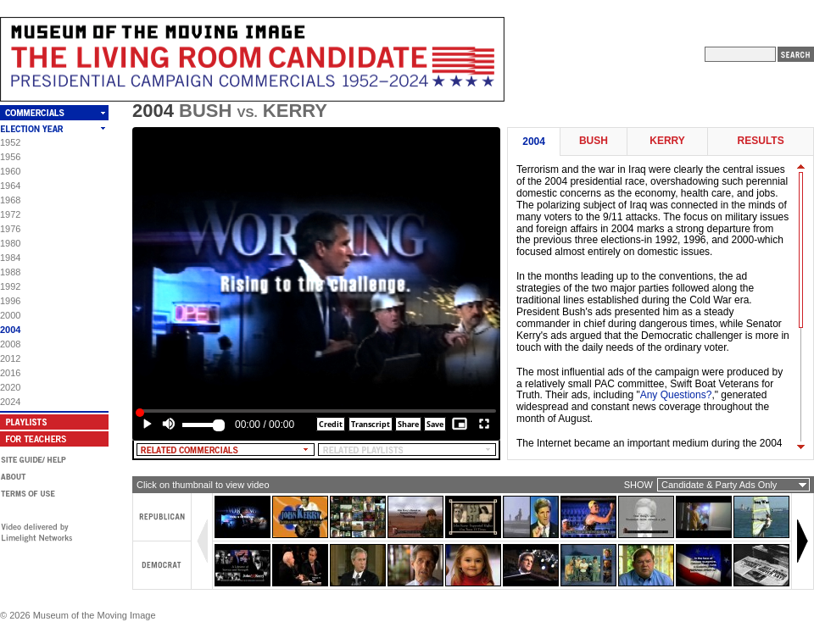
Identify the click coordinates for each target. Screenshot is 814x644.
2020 (10, 387)
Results (761, 141)
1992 (10, 286)
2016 (10, 373)
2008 (10, 344)
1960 (10, 171)
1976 (10, 229)
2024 (10, 402)
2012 (10, 358)
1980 (10, 243)
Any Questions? (676, 395)
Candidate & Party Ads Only (719, 485)
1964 (10, 186)
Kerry (667, 141)
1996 (10, 301)
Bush (594, 141)
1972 (10, 214)
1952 (10, 142)
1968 (10, 200)
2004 (10, 330)
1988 (10, 272)
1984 (10, 258)
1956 (10, 157)
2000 (10, 315)
